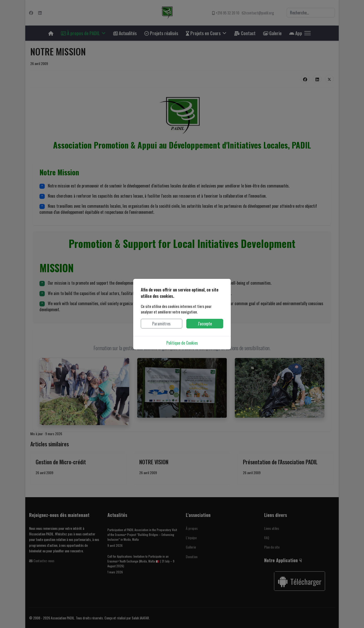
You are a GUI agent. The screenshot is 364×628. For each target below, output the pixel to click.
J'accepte (205, 324)
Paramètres (161, 324)
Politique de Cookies (182, 343)
